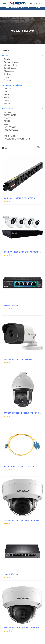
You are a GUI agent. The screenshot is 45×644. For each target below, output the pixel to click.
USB (5, 92)
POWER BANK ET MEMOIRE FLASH (16, 139)
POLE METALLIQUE (10, 130)
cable (5, 124)
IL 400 (6, 133)
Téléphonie (8, 59)
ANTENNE (7, 121)
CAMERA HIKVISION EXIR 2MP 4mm (18, 359)
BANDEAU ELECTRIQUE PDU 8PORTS (19, 198)
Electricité (7, 74)
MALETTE (7, 118)
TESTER (7, 95)
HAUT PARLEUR (9, 127)
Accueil (15, 31)
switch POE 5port (11, 306)
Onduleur (7, 89)
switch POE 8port (11, 574)
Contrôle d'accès (10, 68)
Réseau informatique (11, 62)
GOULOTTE (8, 101)
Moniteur (7, 80)
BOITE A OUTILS (10, 115)
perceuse (7, 112)
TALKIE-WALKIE (9, 136)
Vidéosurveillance (10, 65)
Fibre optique (8, 71)
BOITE (6, 98)
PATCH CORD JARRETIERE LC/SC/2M (19, 467)
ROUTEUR (7, 104)
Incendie (7, 77)
